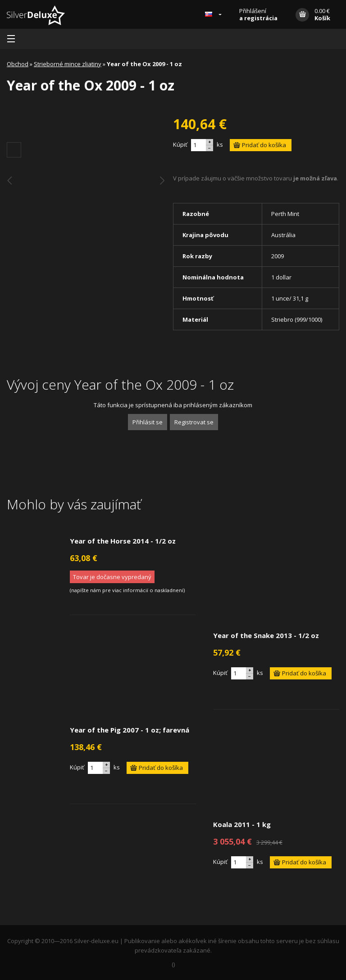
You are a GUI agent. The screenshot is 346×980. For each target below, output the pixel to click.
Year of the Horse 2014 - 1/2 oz (123, 541)
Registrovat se (194, 422)
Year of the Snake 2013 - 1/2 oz (266, 635)
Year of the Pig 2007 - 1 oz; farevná (130, 730)
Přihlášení (258, 14)
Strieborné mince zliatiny (68, 64)
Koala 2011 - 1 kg (242, 824)
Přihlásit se (148, 422)
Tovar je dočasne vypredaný (112, 577)
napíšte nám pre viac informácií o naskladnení (127, 590)
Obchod (18, 64)
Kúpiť (180, 144)
